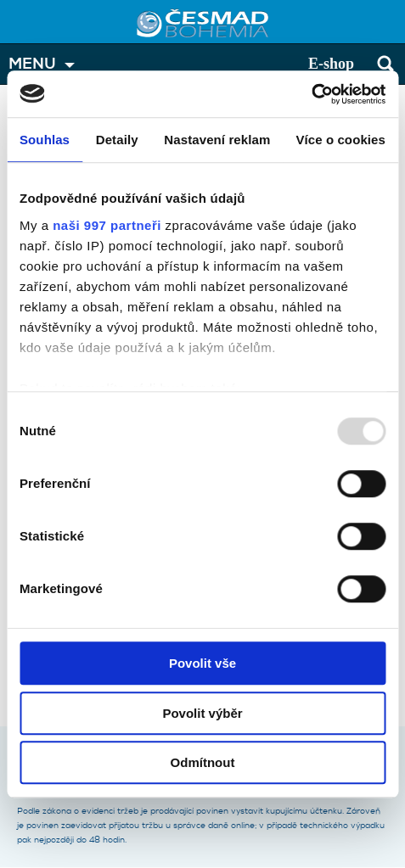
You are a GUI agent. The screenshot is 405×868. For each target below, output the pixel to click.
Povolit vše (202, 663)
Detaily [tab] (117, 140)
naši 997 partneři (107, 225)
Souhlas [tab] (45, 140)
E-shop (331, 64)
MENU (32, 64)
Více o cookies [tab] (340, 140)
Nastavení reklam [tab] (217, 140)
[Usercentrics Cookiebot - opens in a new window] (311, 94)
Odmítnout (203, 762)
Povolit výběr (202, 713)
